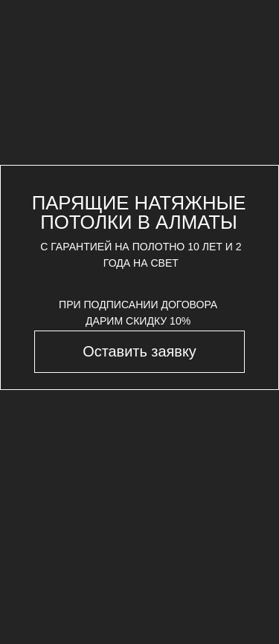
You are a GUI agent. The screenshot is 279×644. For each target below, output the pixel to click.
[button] (139, 351)
